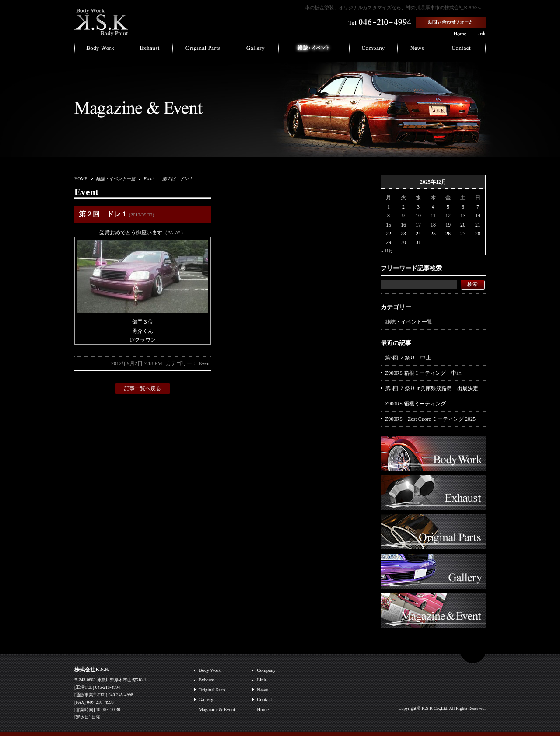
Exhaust (206, 680)
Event (149, 179)
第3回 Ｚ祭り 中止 (408, 358)
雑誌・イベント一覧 (115, 179)
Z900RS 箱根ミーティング (415, 404)
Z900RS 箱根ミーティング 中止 (423, 373)
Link (261, 680)
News (262, 690)
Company (266, 670)
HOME (81, 179)
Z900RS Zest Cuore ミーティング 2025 (430, 419)
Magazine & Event (217, 709)
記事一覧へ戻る (143, 388)
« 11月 (387, 251)
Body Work (210, 670)
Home (263, 709)
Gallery (206, 699)
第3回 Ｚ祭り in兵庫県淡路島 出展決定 (432, 388)
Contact (264, 699)
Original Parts (212, 690)
